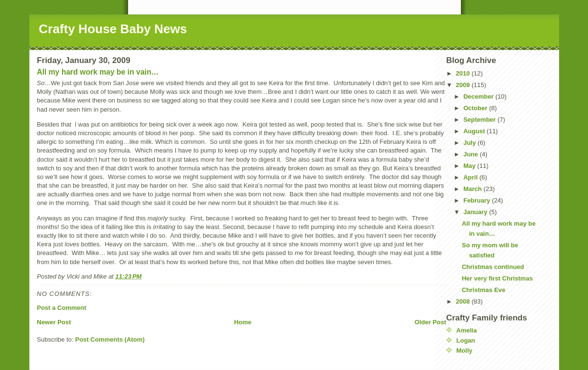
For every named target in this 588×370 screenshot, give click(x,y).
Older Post (431, 322)
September (480, 120)
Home (243, 322)
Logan (466, 340)
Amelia (467, 330)
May (470, 166)
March (473, 189)
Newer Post (54, 322)
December (479, 96)
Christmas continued (493, 267)
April (471, 177)
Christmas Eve (483, 290)
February (477, 200)
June (471, 154)
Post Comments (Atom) (110, 339)
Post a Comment (62, 308)
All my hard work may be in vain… (98, 72)
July (470, 143)
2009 (464, 85)
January (476, 212)
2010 (464, 73)
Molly (464, 351)
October (476, 108)
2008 (464, 301)
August (475, 131)
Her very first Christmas (497, 278)
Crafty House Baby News (113, 29)
